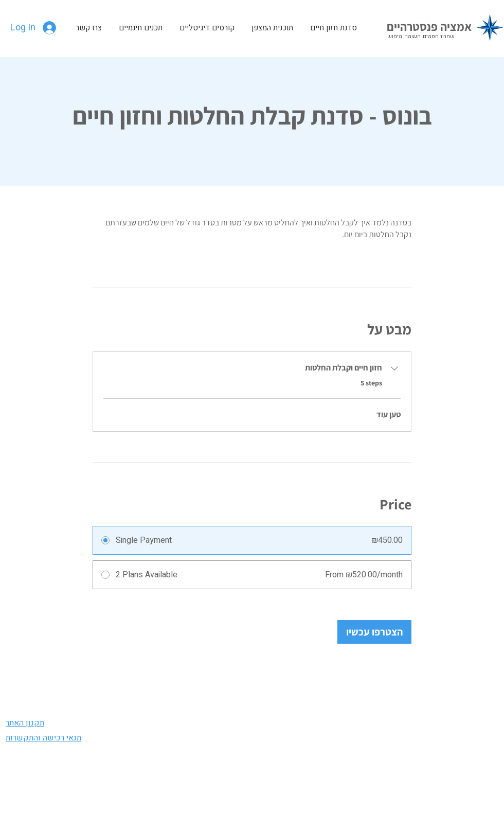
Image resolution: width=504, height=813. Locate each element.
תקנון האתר (25, 723)
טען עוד (389, 414)
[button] (140, 28)
